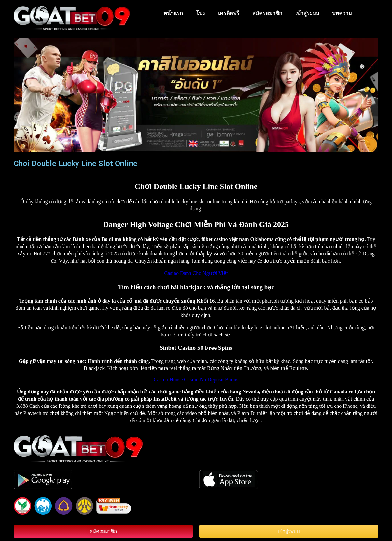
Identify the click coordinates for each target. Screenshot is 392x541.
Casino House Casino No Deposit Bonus (196, 380)
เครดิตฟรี (229, 13)
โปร (201, 13)
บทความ (342, 13)
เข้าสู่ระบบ (307, 13)
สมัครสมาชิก (267, 13)
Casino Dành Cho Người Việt (196, 273)
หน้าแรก (173, 13)
